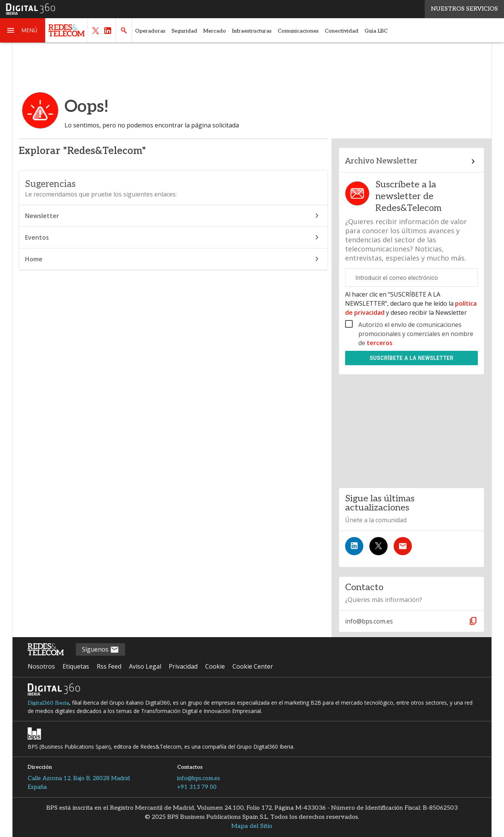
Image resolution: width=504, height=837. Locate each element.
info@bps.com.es (199, 778)
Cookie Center (253, 666)
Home (173, 259)
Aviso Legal (145, 666)
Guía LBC (376, 31)
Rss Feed (109, 666)
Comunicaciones (298, 31)
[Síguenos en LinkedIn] (354, 546)
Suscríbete (412, 358)
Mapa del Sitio (252, 826)
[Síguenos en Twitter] (378, 546)
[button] (23, 30)
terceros (380, 343)
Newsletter (173, 216)
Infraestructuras (252, 31)
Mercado (215, 31)
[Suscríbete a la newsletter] (403, 546)
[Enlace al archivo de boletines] (411, 162)
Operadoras (150, 31)
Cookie (215, 666)
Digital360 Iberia (48, 703)
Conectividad (341, 31)
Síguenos (100, 650)
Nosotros (41, 666)
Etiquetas (76, 666)
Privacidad (183, 666)
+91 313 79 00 (197, 787)
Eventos (173, 237)
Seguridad (184, 31)
